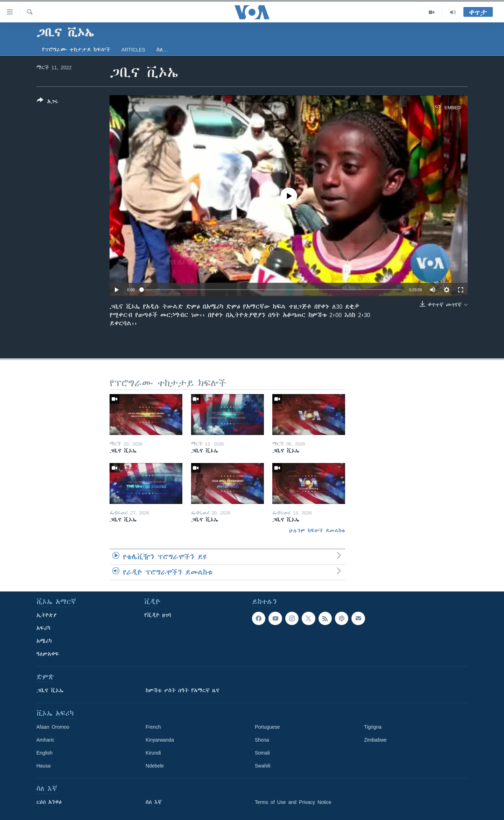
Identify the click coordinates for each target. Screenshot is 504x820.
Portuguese (267, 727)
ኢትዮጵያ (47, 615)
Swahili (262, 766)
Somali (262, 753)
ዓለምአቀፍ (48, 654)
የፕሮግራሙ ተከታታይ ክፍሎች (76, 50)
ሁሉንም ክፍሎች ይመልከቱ (317, 531)
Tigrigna (373, 727)
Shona (262, 740)
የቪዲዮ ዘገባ (158, 615)
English (44, 753)
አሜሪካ (44, 641)
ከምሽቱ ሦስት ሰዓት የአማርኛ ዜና (183, 691)
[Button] (48, 102)
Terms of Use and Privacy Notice (293, 802)
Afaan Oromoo (53, 727)
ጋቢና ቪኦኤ (50, 691)
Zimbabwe (375, 740)
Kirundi (153, 753)
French (153, 727)
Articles (133, 50)
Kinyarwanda (160, 740)
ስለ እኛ (154, 802)
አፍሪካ (43, 628)
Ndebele (155, 766)
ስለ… (162, 50)
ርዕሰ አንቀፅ (49, 802)
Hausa (43, 766)
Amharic (45, 740)
